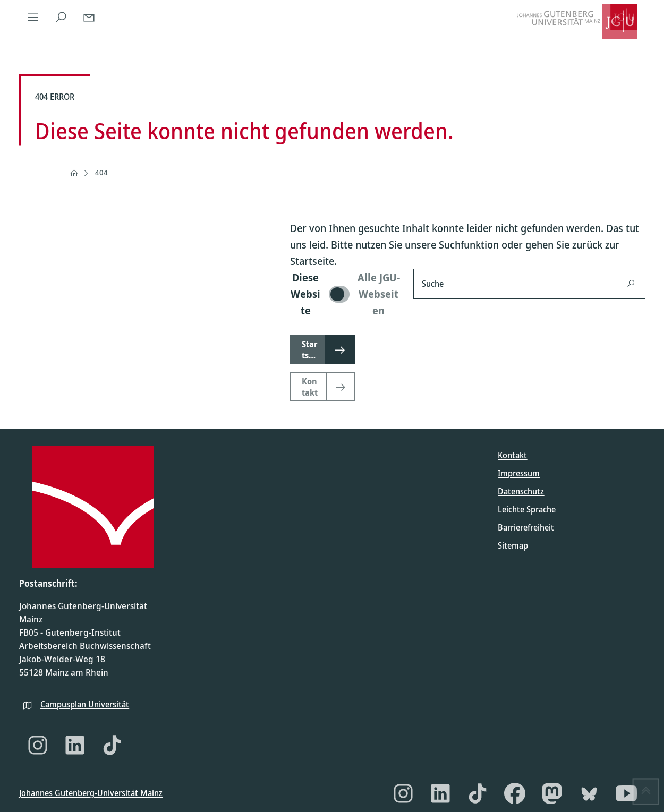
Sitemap (513, 545)
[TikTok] (112, 745)
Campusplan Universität (85, 704)
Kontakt (512, 455)
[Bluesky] (589, 793)
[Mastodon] (552, 793)
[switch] (345, 294)
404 (101, 172)
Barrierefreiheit (526, 527)
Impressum (519, 473)
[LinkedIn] (75, 745)
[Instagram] (38, 745)
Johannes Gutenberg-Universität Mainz (91, 793)
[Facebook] (515, 793)
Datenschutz (521, 491)
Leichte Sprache (527, 509)
